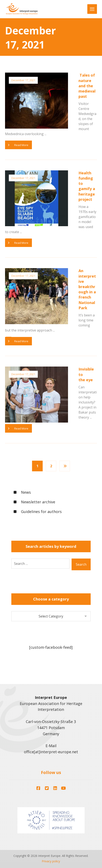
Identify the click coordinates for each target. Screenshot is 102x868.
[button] (38, 787)
